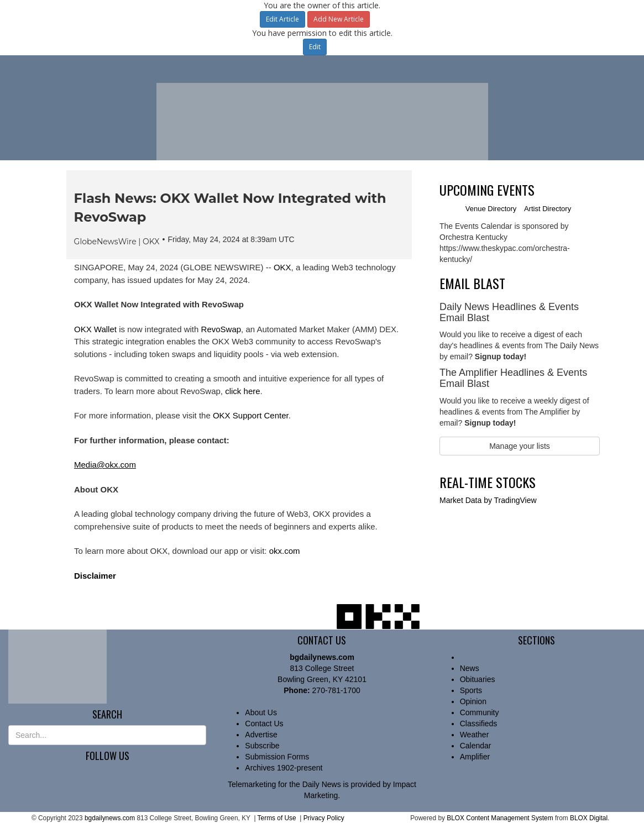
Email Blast (472, 283)
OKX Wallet (95, 329)
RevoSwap (221, 329)
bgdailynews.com (110, 818)
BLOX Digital (589, 818)
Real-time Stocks (488, 482)
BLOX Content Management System (500, 818)
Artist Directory (548, 209)
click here (242, 391)
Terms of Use (277, 818)
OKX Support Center (251, 415)
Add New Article (339, 19)
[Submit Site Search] (198, 735)
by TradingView (488, 500)
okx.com (285, 551)
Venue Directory (491, 209)
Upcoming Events (487, 190)
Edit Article (282, 19)
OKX (282, 267)
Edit (315, 47)
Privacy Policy (324, 818)
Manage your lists (520, 446)
